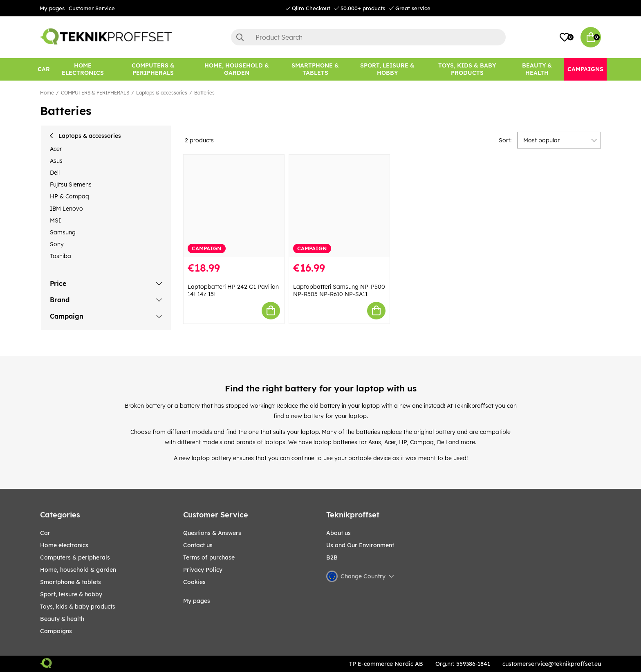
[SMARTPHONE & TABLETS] (315, 69)
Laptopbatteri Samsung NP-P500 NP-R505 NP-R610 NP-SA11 (339, 290)
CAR (45, 533)
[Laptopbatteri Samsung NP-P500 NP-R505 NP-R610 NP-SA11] (339, 206)
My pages (52, 8)
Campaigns (56, 631)
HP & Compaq (69, 196)
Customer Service (92, 8)
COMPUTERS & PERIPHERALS (95, 93)
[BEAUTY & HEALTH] (537, 69)
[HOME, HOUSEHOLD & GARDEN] (237, 69)
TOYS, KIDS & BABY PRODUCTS (78, 607)
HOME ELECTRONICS (64, 545)
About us (338, 533)
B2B (332, 557)
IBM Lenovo (66, 209)
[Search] (368, 37)
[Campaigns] (585, 69)
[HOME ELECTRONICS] (83, 69)
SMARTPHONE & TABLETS (71, 582)
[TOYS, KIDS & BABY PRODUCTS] (467, 69)
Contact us (198, 545)
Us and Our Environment (360, 545)
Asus (56, 161)
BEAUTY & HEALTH (62, 619)
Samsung (63, 232)
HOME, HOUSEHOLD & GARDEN (78, 570)
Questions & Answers (212, 533)
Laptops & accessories (162, 93)
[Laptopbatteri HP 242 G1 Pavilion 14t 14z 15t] (234, 206)
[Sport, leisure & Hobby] (387, 69)
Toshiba (61, 256)
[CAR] (44, 69)
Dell (55, 173)
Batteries (204, 93)
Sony (57, 244)
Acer (56, 149)
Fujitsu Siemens (71, 184)
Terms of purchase (209, 557)
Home (47, 93)
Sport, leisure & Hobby (71, 594)
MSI (55, 220)
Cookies (194, 582)
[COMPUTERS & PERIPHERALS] (153, 69)
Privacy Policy (203, 570)
